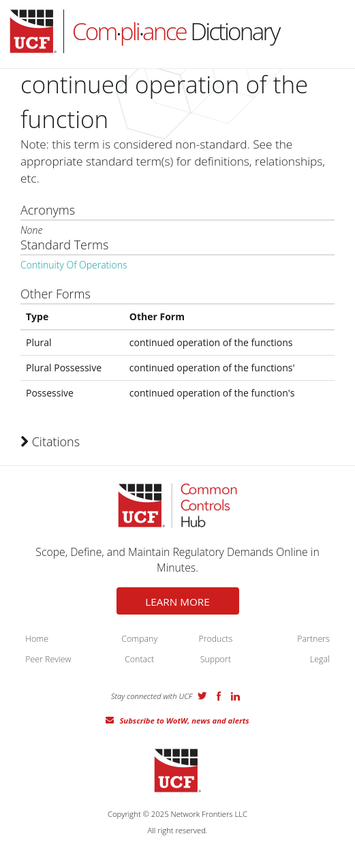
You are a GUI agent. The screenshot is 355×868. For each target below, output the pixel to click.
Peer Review (48, 659)
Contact (139, 659)
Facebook (219, 696)
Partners (313, 639)
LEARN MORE (177, 602)
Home (37, 639)
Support (216, 659)
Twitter (202, 696)
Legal (320, 659)
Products (215, 639)
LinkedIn (235, 696)
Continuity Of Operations (74, 265)
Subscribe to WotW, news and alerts (184, 720)
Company (139, 639)
